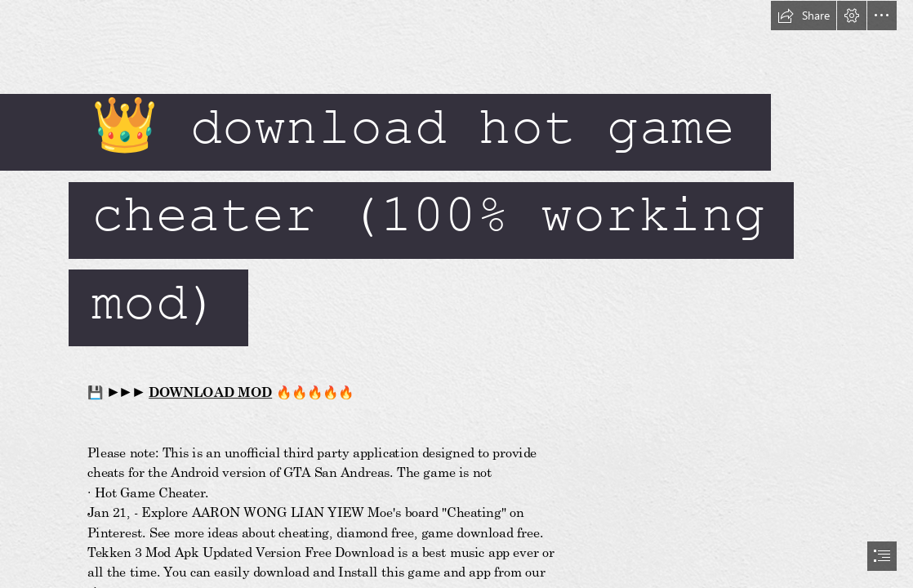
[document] (456, 294)
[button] (804, 16)
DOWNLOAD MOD (210, 392)
